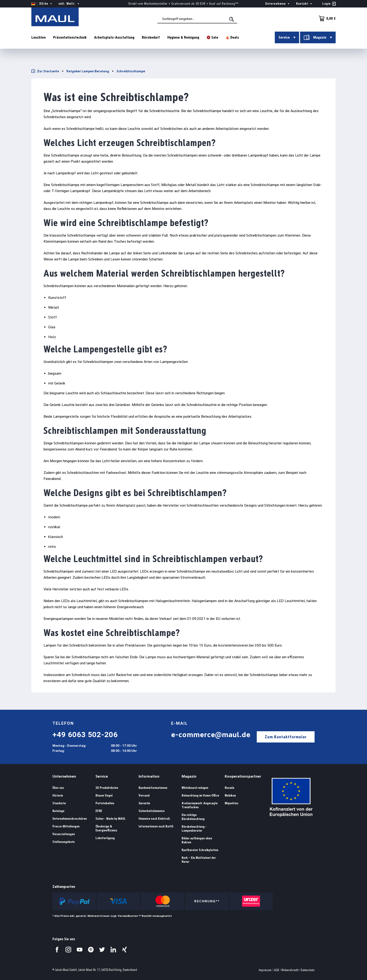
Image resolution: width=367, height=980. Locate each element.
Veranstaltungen (64, 834)
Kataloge (58, 811)
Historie (58, 795)
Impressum (265, 970)
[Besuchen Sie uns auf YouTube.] (80, 950)
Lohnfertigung (105, 838)
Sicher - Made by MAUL (111, 819)
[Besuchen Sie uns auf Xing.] (125, 950)
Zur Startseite (45, 71)
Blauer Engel (104, 795)
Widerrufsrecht (290, 970)
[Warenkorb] (326, 18)
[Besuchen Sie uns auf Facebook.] (57, 950)
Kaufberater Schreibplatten (200, 850)
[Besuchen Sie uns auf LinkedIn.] (113, 950)
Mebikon (230, 795)
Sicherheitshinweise (152, 811)
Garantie (144, 803)
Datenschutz (308, 970)
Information (149, 776)
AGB (276, 970)
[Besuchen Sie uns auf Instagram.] (68, 950)
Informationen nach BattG (156, 826)
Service (102, 776)
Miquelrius (232, 803)
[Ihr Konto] (329, 4)
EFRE (99, 811)
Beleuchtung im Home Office (200, 795)
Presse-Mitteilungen (66, 826)
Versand (144, 795)
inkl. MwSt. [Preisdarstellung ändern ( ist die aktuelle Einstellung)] (69, 4)
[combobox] (197, 19)
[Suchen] (232, 19)
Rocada (229, 788)
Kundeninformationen (153, 788)
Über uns (58, 788)
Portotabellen (105, 803)
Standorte (59, 803)
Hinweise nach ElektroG (154, 819)
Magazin (189, 776)
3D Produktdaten (107, 788)
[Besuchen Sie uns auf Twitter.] (102, 950)
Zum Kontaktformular (286, 737)
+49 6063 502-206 (85, 735)
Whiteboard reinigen (195, 788)
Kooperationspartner (243, 776)
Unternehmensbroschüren (70, 819)
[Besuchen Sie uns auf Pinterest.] (91, 950)
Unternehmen (64, 776)
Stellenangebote (64, 842)
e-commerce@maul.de (211, 735)
